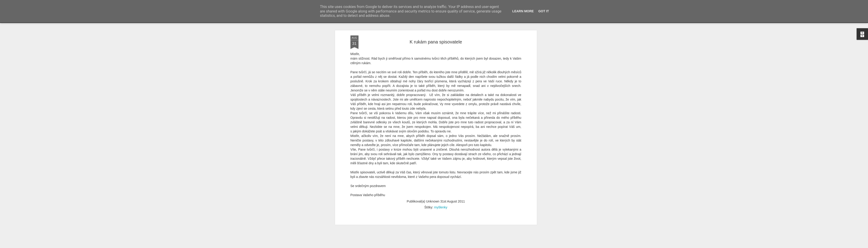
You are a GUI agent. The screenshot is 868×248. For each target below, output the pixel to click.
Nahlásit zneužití (520, 245)
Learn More (523, 11)
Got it (544, 11)
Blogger (506, 245)
